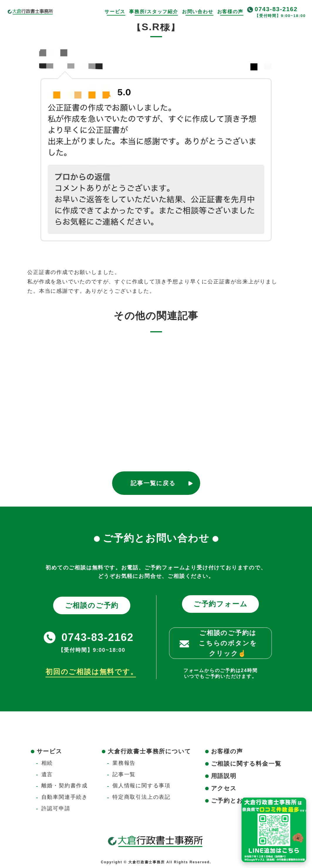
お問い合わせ (198, 12)
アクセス (224, 788)
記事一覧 (124, 774)
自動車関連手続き (65, 797)
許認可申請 (56, 808)
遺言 (47, 774)
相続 (47, 763)
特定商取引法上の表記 (141, 797)
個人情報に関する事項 (141, 786)
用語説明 (224, 776)
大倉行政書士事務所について (149, 751)
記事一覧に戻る (153, 483)
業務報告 (124, 763)
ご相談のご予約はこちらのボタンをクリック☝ (228, 643)
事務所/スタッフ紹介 (154, 12)
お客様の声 (230, 12)
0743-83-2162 (276, 9)
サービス (115, 12)
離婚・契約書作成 (65, 786)
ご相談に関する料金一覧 (246, 764)
